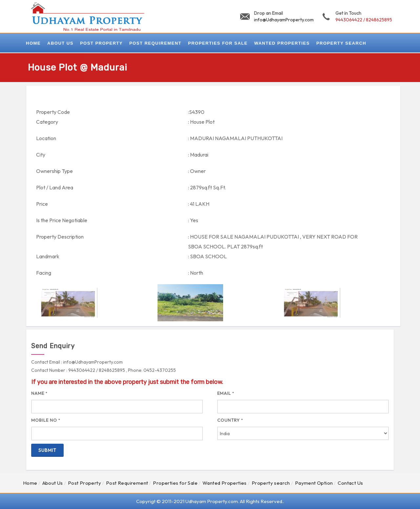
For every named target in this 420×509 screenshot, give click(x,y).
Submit (47, 450)
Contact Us (350, 483)
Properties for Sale (175, 483)
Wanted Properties (225, 483)
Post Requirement (127, 483)
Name (39, 393)
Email (226, 393)
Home (30, 483)
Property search (271, 483)
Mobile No (46, 420)
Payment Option (314, 483)
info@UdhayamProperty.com (284, 20)
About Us (53, 483)
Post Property (84, 483)
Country (230, 420)
